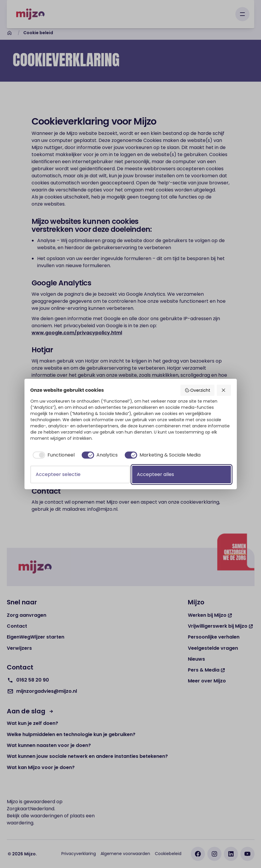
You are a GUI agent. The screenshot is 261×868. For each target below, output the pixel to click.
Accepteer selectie (58, 474)
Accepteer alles (155, 474)
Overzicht (198, 390)
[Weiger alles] (224, 390)
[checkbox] (52, 455)
